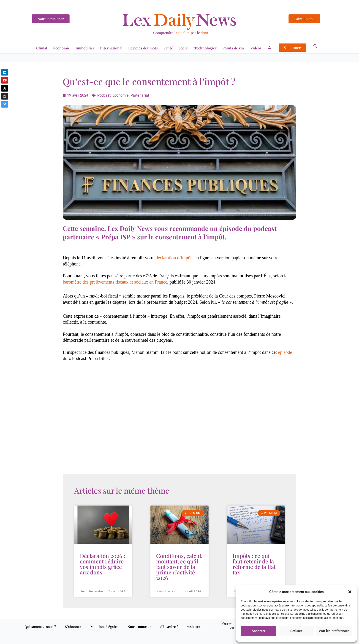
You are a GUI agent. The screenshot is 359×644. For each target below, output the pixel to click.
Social (184, 48)
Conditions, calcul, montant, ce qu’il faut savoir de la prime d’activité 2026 (179, 567)
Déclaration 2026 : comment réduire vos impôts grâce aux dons (103, 564)
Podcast (103, 95)
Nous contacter (139, 627)
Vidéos (256, 48)
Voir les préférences (334, 631)
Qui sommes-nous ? (40, 627)
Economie (121, 95)
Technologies (205, 48)
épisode (285, 352)
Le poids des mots (143, 48)
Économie (61, 48)
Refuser (296, 631)
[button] (350, 592)
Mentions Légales (104, 627)
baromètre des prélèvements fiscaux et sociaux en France (115, 282)
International (111, 48)
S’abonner (292, 48)
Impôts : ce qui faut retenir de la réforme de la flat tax (254, 564)
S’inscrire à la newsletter (180, 627)
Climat (42, 48)
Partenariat (140, 95)
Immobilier (85, 48)
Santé (168, 48)
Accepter (258, 631)
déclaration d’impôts (175, 258)
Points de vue (234, 48)
